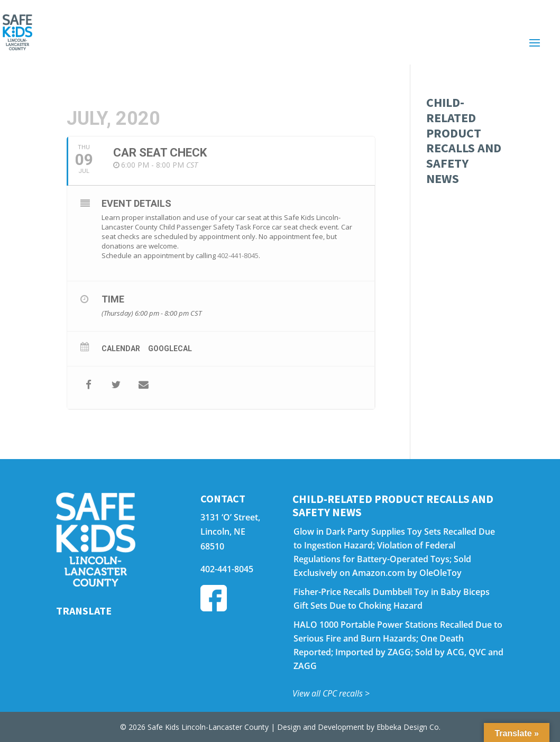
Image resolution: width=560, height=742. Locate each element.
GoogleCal (170, 349)
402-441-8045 (238, 255)
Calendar (121, 349)
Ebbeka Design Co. (408, 727)
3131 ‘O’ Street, (230, 517)
